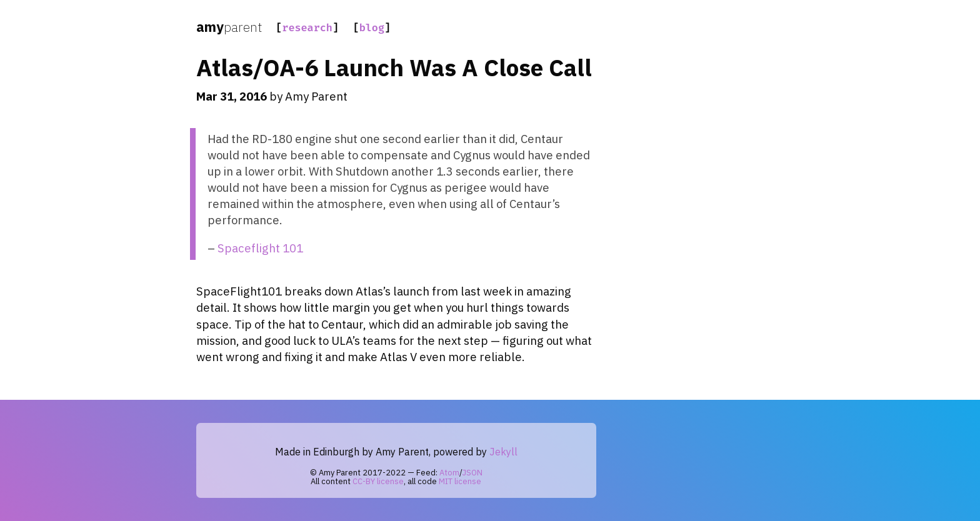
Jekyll (503, 452)
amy (229, 27)
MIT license (460, 481)
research (307, 27)
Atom (449, 473)
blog (372, 27)
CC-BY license (378, 481)
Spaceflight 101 (260, 248)
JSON (472, 473)
